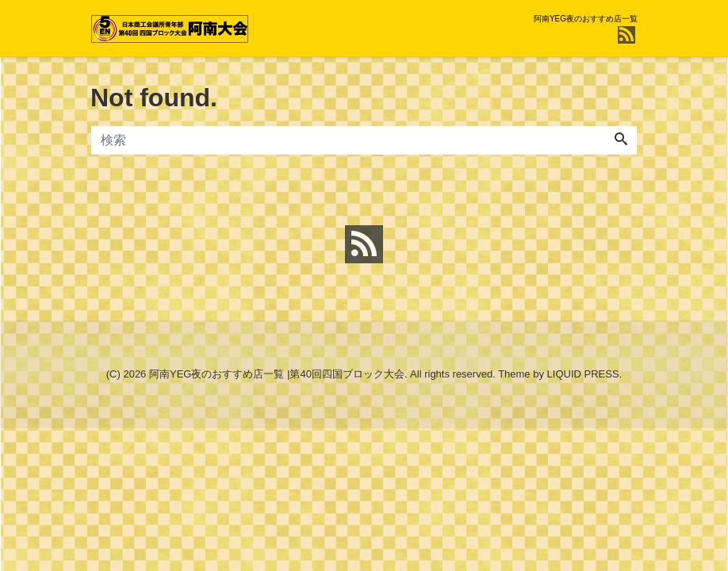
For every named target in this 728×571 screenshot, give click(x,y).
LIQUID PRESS (583, 374)
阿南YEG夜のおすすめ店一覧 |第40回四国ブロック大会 (277, 374)
